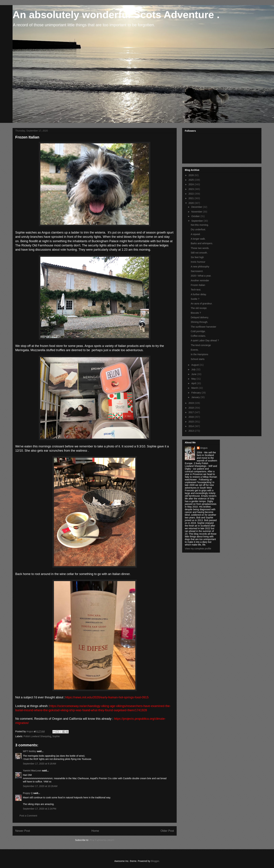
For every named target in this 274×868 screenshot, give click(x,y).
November (197, 212)
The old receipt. (199, 308)
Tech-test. (196, 290)
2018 (192, 408)
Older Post (167, 831)
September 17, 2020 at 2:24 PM (40, 809)
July (194, 369)
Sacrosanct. (197, 271)
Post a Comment (28, 816)
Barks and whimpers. (202, 243)
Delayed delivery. (200, 317)
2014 (192, 426)
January (196, 397)
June (194, 374)
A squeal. (196, 234)
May (194, 379)
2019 (192, 403)
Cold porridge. (198, 331)
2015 (192, 422)
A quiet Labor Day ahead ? (205, 340)
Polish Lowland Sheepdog (37, 736)
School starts (198, 359)
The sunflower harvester (203, 327)
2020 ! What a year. (201, 276)
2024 (192, 184)
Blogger (155, 861)
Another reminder (200, 280)
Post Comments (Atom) (102, 840)
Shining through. (199, 322)
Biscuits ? (196, 313)
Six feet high (197, 257)
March (195, 388)
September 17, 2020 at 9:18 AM (40, 764)
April (194, 383)
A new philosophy (200, 267)
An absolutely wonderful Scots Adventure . (116, 15)
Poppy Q (28, 793)
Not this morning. (200, 225)
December (197, 207)
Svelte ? (195, 299)
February (196, 393)
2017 (192, 412)
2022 (192, 194)
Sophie (56, 736)
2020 (192, 203)
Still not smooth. (199, 253)
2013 (192, 431)
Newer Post (23, 831)
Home (95, 831)
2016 (192, 417)
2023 (192, 189)
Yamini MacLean (32, 771)
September (197, 221)
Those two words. (200, 248)
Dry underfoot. (198, 229)
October (196, 216)
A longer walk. (198, 239)
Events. (195, 350)
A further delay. (199, 294)
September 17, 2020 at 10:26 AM (40, 786)
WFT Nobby (30, 751)
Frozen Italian (198, 285)
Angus (204, 448)
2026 (192, 175)
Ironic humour (198, 262)
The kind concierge (201, 345)
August (195, 365)
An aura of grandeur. (202, 304)
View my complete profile (198, 549)
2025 (192, 180)
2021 (192, 198)
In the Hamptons (199, 354)
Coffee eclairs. (198, 336)
